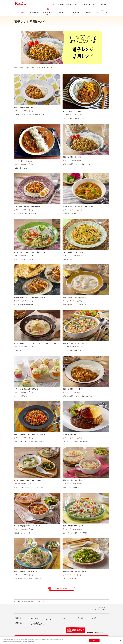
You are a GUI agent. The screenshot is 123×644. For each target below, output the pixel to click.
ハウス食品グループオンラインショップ (37, 624)
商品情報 (21, 13)
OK (94, 640)
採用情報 (18, 623)
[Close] (120, 640)
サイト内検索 (102, 5)
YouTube (80, 609)
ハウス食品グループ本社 (87, 5)
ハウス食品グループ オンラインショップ (64, 5)
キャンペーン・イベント (48, 13)
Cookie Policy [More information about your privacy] (31, 641)
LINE (24, 609)
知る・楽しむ (34, 13)
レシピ (61, 13)
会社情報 (89, 13)
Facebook (61, 609)
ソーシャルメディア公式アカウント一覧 (100, 609)
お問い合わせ (75, 13)
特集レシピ (27, 602)
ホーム (16, 602)
